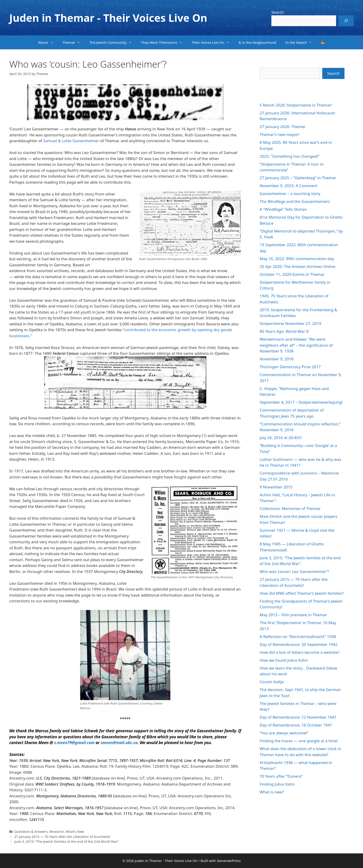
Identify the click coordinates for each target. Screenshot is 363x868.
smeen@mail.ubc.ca (119, 743)
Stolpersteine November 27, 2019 (291, 323)
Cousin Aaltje (272, 682)
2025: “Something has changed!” (290, 156)
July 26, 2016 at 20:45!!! (281, 438)
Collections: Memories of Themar (290, 508)
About (48, 42)
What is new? (272, 792)
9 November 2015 (276, 487)
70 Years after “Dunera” (281, 776)
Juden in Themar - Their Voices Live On (108, 18)
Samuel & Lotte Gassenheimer (71, 141)
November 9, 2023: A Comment (289, 186)
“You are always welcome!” (284, 733)
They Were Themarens (164, 42)
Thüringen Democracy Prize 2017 (290, 367)
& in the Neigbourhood (257, 42)
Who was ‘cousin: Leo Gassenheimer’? (294, 571)
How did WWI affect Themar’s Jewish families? (302, 593)
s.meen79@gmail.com (74, 743)
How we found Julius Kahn (284, 660)
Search (278, 12)
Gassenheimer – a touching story (290, 193)
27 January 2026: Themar (283, 127)
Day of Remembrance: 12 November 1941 (298, 717)
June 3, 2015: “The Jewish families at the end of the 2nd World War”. (67, 841)
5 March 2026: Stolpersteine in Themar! (296, 105)
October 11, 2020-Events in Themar (292, 274)
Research (57, 832)
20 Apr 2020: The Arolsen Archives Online (298, 266)
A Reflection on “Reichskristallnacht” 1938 (298, 637)
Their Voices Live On (213, 42)
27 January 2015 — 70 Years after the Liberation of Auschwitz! (62, 837)
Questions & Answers (31, 832)
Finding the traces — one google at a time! (299, 741)
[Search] (346, 21)
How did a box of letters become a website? (300, 652)
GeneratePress (229, 861)
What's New (75, 832)
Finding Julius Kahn (277, 784)
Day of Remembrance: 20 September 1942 (299, 644)
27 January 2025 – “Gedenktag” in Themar (298, 178)
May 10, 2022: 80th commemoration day (297, 259)
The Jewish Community (113, 42)
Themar (74, 42)
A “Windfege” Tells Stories (283, 209)
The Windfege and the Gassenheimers (295, 201)
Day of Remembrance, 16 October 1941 (296, 725)
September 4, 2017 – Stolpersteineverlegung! (301, 402)
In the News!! (301, 42)
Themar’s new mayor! (280, 134)
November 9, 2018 (277, 359)
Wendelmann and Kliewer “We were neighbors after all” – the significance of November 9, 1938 (296, 345)
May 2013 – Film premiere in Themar (293, 615)
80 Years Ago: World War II (284, 331)
